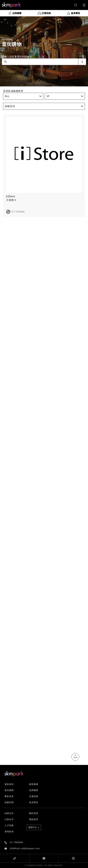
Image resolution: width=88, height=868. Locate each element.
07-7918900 (18, 212)
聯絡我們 (34, 819)
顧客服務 (34, 784)
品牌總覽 (34, 790)
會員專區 (34, 802)
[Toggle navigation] (84, 5)
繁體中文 (34, 827)
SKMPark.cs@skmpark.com (25, 848)
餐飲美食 (9, 796)
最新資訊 (9, 784)
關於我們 (34, 813)
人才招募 (9, 825)
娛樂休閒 (9, 802)
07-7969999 (16, 842)
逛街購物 (9, 790)
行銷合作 (9, 819)
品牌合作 (9, 813)
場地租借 (9, 831)
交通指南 (34, 796)
